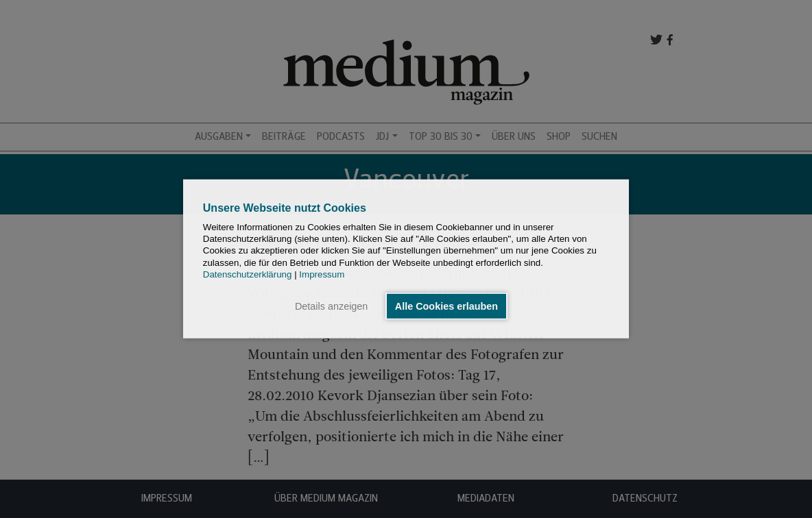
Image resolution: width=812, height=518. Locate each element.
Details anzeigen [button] (331, 306)
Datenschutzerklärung (248, 274)
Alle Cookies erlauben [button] (446, 306)
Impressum (322, 274)
